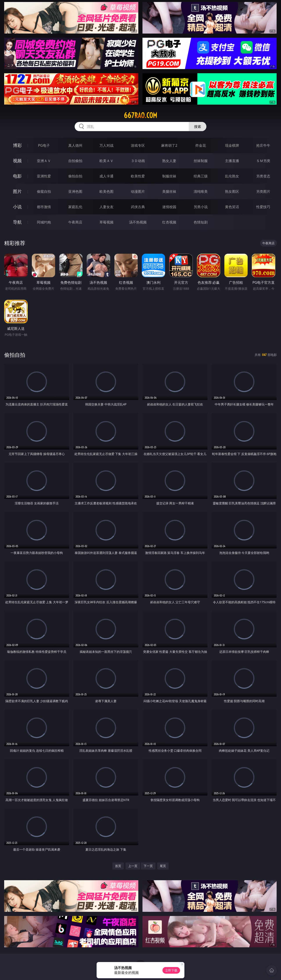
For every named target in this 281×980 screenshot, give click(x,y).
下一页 (148, 866)
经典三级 (201, 176)
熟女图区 (232, 191)
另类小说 (201, 207)
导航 (17, 222)
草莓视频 (106, 222)
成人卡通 (106, 176)
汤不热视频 (138, 222)
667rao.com (140, 115)
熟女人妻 (169, 161)
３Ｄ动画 (138, 161)
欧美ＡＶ (106, 161)
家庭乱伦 (75, 207)
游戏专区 (138, 145)
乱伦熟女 (232, 176)
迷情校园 (169, 207)
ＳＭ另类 (263, 161)
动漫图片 (138, 191)
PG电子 (44, 145)
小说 (17, 207)
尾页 (163, 866)
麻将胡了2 (169, 145)
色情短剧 (201, 222)
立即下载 (171, 970)
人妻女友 (106, 207)
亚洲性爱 (44, 176)
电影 (17, 176)
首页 (118, 866)
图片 (17, 191)
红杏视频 (169, 222)
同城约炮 (44, 222)
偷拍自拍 (75, 176)
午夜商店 (75, 222)
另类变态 (263, 176)
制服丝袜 (169, 176)
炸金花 (201, 145)
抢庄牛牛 (263, 145)
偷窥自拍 (44, 191)
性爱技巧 (263, 207)
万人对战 (106, 145)
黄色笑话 (232, 207)
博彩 (17, 145)
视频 (17, 161)
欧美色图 (106, 191)
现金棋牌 (232, 145)
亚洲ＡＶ (44, 161)
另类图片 (263, 191)
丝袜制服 (201, 161)
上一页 (133, 866)
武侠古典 (138, 207)
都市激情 (44, 207)
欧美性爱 (138, 176)
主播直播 (232, 161)
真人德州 (75, 145)
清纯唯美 (201, 191)
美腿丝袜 (169, 191)
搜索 (198, 127)
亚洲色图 (75, 191)
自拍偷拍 (75, 161)
